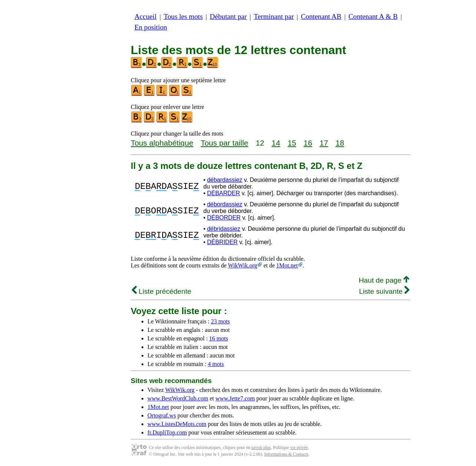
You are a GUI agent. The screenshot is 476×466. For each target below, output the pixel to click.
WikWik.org (242, 265)
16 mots (219, 338)
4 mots (216, 364)
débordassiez (225, 204)
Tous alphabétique (162, 143)
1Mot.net (287, 265)
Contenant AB (321, 16)
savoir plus (261, 447)
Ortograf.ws (162, 415)
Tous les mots (183, 16)
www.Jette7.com (235, 398)
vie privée (299, 447)
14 (276, 143)
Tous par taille (224, 143)
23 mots (220, 321)
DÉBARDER (224, 193)
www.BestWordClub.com (178, 398)
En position (151, 27)
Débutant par (228, 16)
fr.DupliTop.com (167, 432)
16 (308, 143)
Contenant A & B (373, 16)
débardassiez (225, 180)
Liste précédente (162, 291)
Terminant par (274, 16)
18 (340, 143)
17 (324, 143)
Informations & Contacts (286, 454)
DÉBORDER (224, 218)
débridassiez (224, 229)
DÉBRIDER (222, 242)
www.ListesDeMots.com (177, 424)
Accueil (146, 16)
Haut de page (384, 280)
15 (292, 143)
